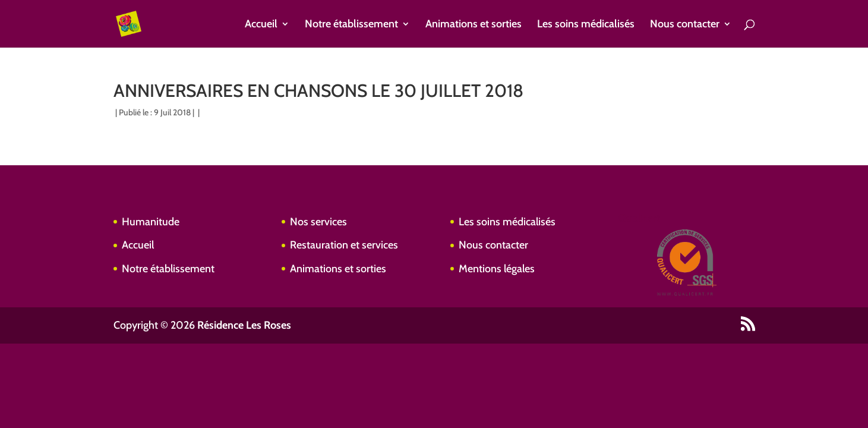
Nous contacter (685, 25)
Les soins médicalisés (586, 25)
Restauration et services (344, 245)
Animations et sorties (474, 25)
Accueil (261, 25)
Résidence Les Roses (244, 325)
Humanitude (151, 222)
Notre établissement (351, 25)
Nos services (318, 222)
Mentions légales (497, 269)
